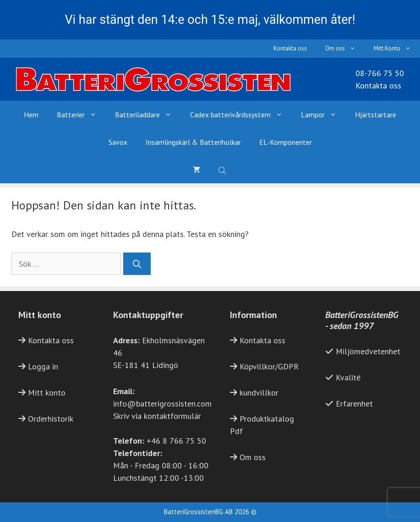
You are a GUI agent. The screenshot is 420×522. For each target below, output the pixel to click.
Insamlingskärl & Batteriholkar (193, 142)
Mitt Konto (397, 49)
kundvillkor (259, 393)
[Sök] (137, 264)
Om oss (345, 49)
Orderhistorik (51, 419)
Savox (118, 142)
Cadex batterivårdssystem (241, 115)
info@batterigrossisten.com (162, 404)
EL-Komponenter (286, 142)
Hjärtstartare (376, 115)
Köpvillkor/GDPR (269, 366)
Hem (31, 115)
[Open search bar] (223, 170)
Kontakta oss (290, 48)
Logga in (43, 366)
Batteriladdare (148, 115)
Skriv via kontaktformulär (157, 416)
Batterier (81, 115)
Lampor (323, 115)
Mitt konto (47, 393)
